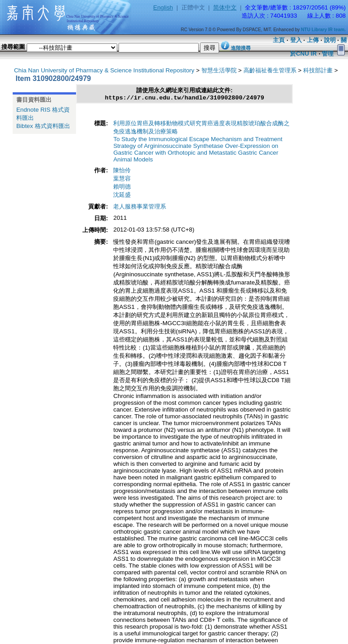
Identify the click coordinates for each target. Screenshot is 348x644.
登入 (296, 40)
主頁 (279, 40)
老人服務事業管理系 (140, 208)
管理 (328, 54)
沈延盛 (122, 196)
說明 (330, 40)
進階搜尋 (241, 48)
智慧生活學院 (219, 70)
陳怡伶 (122, 172)
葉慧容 (122, 180)
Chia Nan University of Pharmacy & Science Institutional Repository (104, 70)
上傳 (313, 40)
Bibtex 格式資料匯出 (43, 126)
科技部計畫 (318, 70)
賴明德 (122, 188)
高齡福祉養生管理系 (270, 70)
